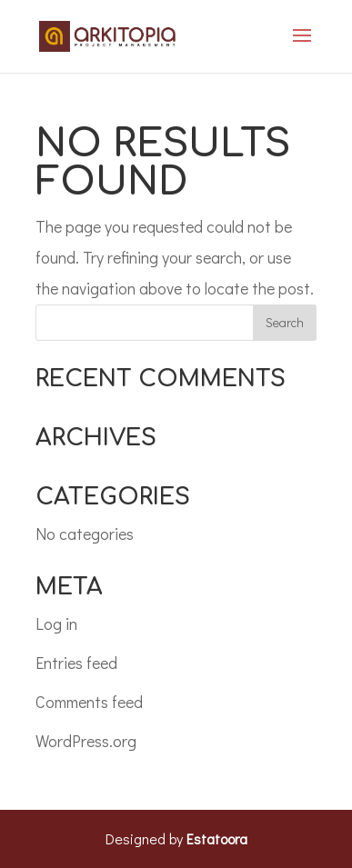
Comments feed (89, 702)
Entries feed (76, 663)
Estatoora (217, 838)
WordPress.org (86, 741)
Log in (56, 624)
